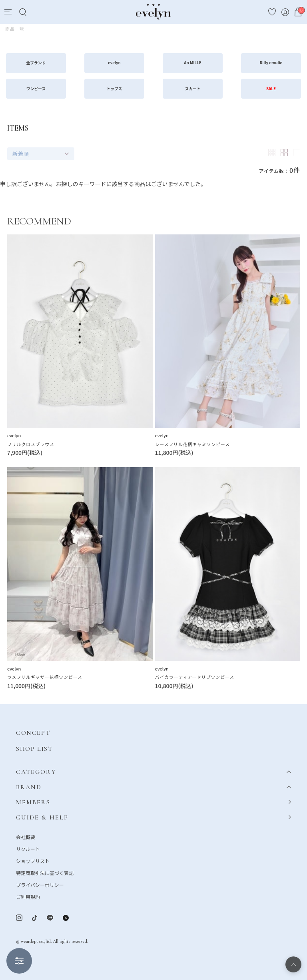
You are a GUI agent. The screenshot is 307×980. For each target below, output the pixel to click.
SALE (271, 89)
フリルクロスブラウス (31, 444)
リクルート (28, 849)
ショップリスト (33, 861)
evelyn (114, 63)
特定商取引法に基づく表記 (45, 873)
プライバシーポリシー (40, 885)
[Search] (23, 12)
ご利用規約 (28, 897)
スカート (193, 89)
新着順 (21, 154)
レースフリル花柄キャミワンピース (192, 444)
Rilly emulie (271, 63)
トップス (115, 89)
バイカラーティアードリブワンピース (195, 677)
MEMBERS (33, 802)
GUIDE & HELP (42, 817)
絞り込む (19, 961)
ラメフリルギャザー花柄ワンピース (45, 677)
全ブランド (36, 63)
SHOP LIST (34, 749)
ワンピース (36, 89)
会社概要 (26, 837)
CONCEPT (33, 733)
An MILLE (193, 63)
